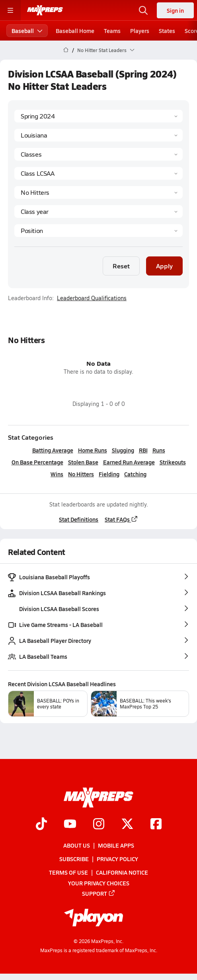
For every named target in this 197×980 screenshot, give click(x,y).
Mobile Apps (116, 845)
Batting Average (53, 450)
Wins (57, 474)
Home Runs (93, 450)
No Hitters (81, 474)
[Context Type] (98, 154)
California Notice (122, 872)
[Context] (98, 173)
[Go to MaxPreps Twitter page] (127, 825)
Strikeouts (173, 462)
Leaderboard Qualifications (92, 298)
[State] (98, 135)
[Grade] (98, 212)
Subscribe (74, 859)
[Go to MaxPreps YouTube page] (70, 825)
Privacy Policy (117, 859)
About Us (77, 845)
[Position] (98, 231)
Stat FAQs (121, 519)
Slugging (123, 450)
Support (99, 893)
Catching (135, 474)
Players (140, 31)
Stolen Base (83, 462)
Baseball (27, 31)
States (167, 31)
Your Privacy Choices (99, 883)
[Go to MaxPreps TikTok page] (41, 825)
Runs (159, 450)
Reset (121, 266)
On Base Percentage (37, 462)
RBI (143, 450)
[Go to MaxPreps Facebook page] (156, 825)
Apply (164, 266)
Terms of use (68, 872)
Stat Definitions (79, 519)
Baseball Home (75, 31)
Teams (112, 31)
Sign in (175, 10)
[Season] (98, 116)
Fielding (109, 474)
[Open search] (143, 10)
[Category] (98, 192)
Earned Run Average (129, 462)
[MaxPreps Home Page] (66, 50)
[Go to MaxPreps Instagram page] (99, 825)
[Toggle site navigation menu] (10, 10)
